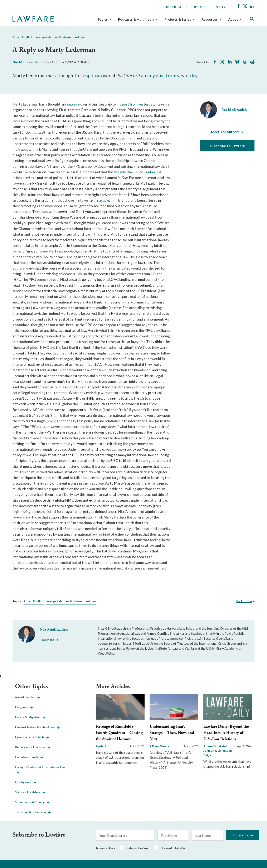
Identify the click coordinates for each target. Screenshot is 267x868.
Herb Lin (102, 746)
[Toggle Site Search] (252, 19)
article (104, 200)
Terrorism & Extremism (33, 812)
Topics (103, 19)
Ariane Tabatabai (216, 746)
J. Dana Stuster (160, 746)
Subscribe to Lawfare (227, 146)
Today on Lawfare (137, 848)
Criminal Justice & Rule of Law (37, 727)
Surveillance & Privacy (32, 802)
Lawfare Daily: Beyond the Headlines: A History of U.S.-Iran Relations (226, 733)
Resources (210, 19)
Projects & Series (178, 19)
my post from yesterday (173, 75)
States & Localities (30, 792)
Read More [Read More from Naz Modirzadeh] (47, 640)
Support (199, 7)
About (233, 19)
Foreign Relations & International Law (60, 37)
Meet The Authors (225, 132)
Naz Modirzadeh (25, 62)
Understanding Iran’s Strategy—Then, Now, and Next (172, 733)
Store (222, 7)
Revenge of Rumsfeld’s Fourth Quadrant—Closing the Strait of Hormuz (119, 733)
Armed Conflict (22, 37)
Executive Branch (29, 757)
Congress (24, 707)
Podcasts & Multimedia (136, 19)
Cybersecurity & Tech (32, 737)
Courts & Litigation (30, 717)
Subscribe (172, 7)
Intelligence (26, 782)
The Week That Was (173, 848)
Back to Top (244, 601)
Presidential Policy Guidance (136, 172)
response (91, 75)
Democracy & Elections (33, 747)
